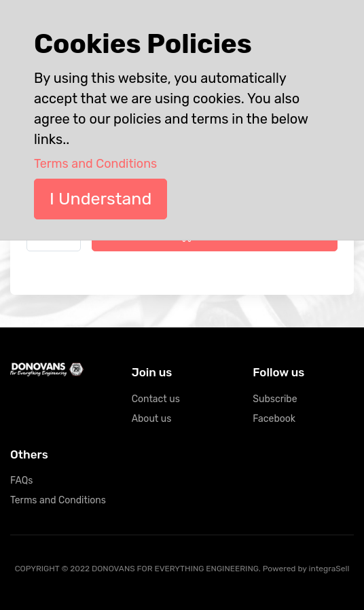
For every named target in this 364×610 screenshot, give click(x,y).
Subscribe (275, 399)
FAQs (21, 481)
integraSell (329, 569)
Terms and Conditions (58, 500)
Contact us (156, 399)
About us (152, 419)
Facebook (274, 419)
